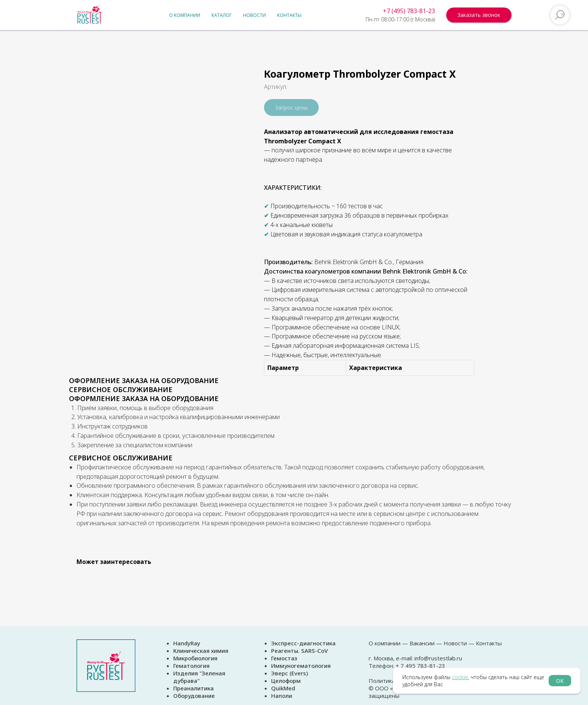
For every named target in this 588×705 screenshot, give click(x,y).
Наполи (282, 696)
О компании (185, 15)
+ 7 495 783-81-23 (420, 666)
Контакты (289, 15)
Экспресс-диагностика (303, 643)
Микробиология (195, 658)
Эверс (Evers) (289, 673)
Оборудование (194, 696)
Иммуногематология (301, 666)
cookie (460, 677)
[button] (479, 15)
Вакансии (422, 643)
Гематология (191, 666)
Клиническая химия (201, 651)
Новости (254, 15)
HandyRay (187, 643)
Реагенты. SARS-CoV (299, 651)
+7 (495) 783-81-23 (409, 11)
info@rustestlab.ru (438, 658)
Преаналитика (193, 688)
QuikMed (283, 688)
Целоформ (286, 681)
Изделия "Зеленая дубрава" (199, 677)
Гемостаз (284, 658)
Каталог (222, 15)
